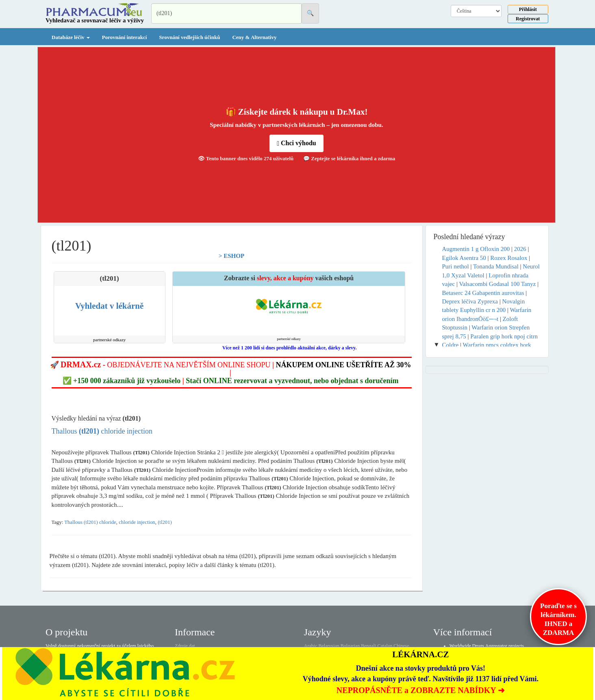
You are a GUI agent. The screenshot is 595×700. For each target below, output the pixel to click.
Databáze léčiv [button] (71, 37)
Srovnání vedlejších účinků (189, 37)
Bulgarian (350, 646)
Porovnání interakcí (125, 37)
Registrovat (528, 19)
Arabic (311, 646)
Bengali (368, 646)
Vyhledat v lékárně (109, 306)
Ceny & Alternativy (254, 37)
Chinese (401, 646)
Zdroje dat (185, 646)
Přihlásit (528, 9)
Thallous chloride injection (102, 431)
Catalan (385, 646)
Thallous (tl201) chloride (90, 522)
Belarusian (329, 646)
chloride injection (137, 522)
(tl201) (165, 522)
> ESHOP (231, 256)
